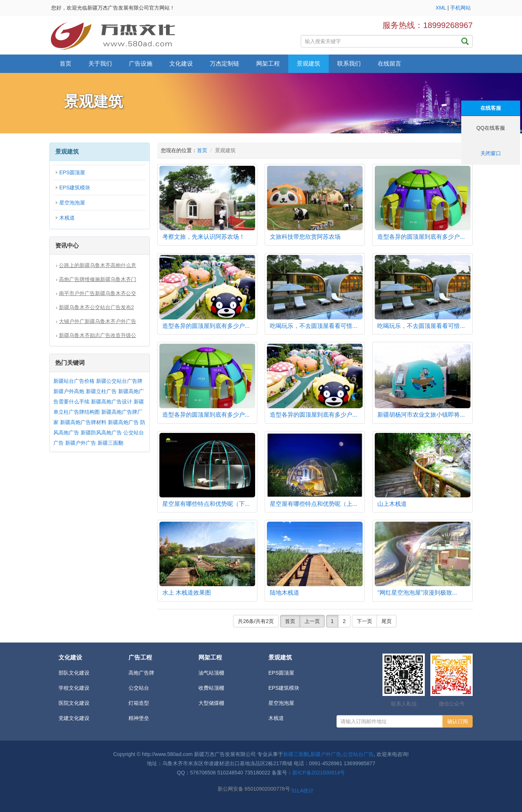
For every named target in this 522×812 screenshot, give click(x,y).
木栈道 (67, 218)
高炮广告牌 (141, 673)
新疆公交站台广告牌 (119, 381)
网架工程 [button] (268, 64)
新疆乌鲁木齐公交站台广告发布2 (96, 307)
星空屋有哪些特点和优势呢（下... (206, 504)
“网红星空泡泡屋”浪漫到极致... (417, 593)
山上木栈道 (392, 504)
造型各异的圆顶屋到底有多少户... (421, 237)
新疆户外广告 (81, 443)
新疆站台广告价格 (74, 381)
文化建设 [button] (181, 64)
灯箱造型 (139, 703)
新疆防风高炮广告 (101, 433)
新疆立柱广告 (101, 391)
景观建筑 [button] (308, 64)
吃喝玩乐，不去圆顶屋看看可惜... (313, 326)
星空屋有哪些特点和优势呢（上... (313, 504)
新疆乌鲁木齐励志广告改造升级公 (98, 335)
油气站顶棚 (211, 673)
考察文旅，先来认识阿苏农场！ (204, 237)
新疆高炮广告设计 (112, 402)
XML (441, 8)
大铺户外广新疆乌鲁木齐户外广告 (98, 321)
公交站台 (139, 688)
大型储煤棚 (211, 703)
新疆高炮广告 (123, 422)
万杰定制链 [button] (225, 64)
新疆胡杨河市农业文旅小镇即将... (421, 415)
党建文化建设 (74, 718)
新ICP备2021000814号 (319, 773)
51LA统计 (302, 791)
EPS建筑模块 (75, 188)
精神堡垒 (139, 718)
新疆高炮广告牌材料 (83, 422)
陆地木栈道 (285, 593)
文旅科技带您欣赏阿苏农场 (305, 237)
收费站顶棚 (211, 688)
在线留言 (389, 64)
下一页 (364, 621)
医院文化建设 (74, 703)
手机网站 (461, 8)
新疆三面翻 (110, 443)
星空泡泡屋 (72, 203)
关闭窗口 (491, 153)
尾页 (387, 621)
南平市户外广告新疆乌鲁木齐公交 (98, 293)
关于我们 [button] (100, 64)
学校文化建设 (74, 688)
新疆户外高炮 (69, 391)
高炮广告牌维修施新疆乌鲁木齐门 (98, 279)
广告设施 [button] (141, 64)
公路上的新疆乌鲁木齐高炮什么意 (98, 265)
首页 (66, 64)
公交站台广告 (358, 754)
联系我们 (349, 64)
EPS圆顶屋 (72, 172)
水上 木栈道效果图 (187, 593)
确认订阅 (458, 721)
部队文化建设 (74, 673)
